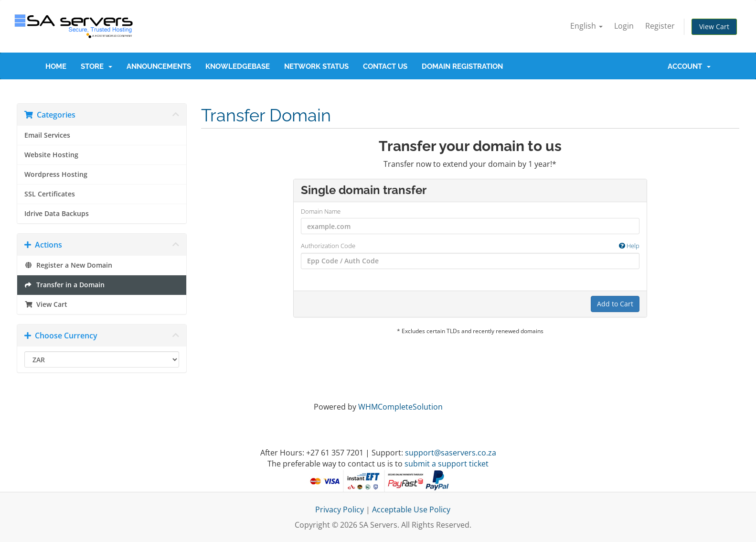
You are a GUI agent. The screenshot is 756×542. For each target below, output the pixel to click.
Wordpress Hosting (56, 174)
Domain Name (321, 211)
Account (689, 66)
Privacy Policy (340, 509)
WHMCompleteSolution (400, 407)
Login (624, 26)
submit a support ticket (447, 464)
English (586, 26)
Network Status (316, 66)
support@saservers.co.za (451, 453)
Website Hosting (51, 155)
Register (660, 26)
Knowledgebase (238, 66)
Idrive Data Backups (57, 214)
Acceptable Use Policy (411, 509)
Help (629, 246)
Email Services (47, 135)
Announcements (159, 66)
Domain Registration (462, 66)
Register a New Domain (68, 265)
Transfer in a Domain (64, 285)
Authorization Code (470, 246)
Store (96, 66)
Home (56, 66)
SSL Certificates (50, 194)
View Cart (714, 27)
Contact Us (385, 66)
